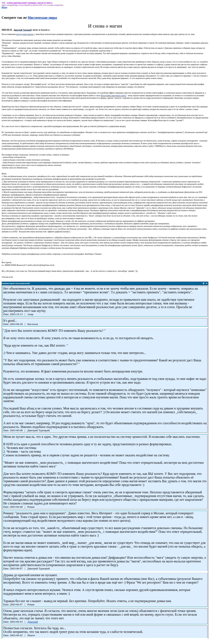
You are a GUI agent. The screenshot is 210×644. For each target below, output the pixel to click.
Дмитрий (33, 622)
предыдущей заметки (25, 34)
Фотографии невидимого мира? (114, 96)
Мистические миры (42, 18)
